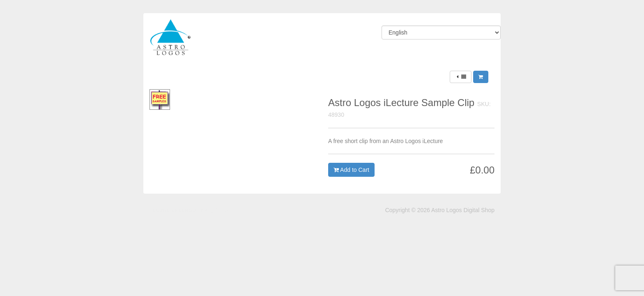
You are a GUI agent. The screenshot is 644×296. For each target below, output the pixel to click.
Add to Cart (351, 170)
